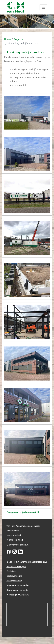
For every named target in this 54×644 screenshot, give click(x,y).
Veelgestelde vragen (16, 567)
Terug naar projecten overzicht (23, 512)
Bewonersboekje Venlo (17, 590)
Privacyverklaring (14, 581)
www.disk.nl (23, 595)
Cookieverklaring (14, 576)
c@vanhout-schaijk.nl (19, 545)
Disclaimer (11, 571)
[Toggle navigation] (43, 7)
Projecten (19, 39)
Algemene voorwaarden (18, 585)
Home (7, 39)
